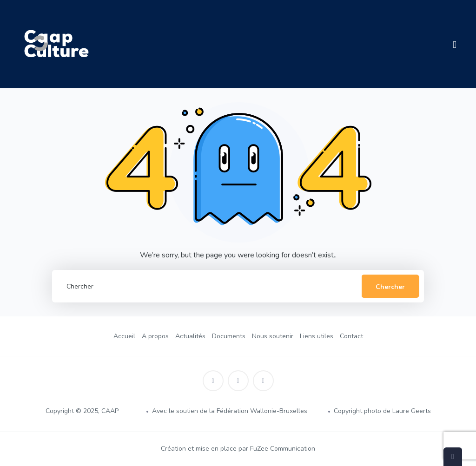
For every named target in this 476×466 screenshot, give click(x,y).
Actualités (190, 336)
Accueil (124, 336)
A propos (155, 336)
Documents (229, 336)
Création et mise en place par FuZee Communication (238, 449)
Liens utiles (317, 336)
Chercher (390, 287)
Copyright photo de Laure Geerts (382, 411)
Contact (351, 336)
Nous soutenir (273, 336)
